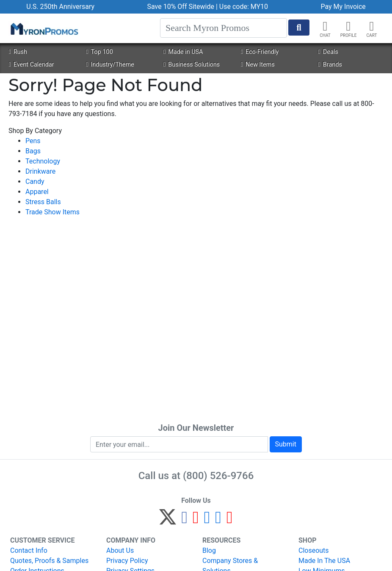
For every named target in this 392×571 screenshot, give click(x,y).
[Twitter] (168, 521)
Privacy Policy (127, 561)
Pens (33, 141)
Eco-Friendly (260, 52)
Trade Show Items (52, 212)
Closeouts (314, 550)
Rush (18, 52)
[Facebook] (184, 521)
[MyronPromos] (44, 28)
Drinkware (40, 171)
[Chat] (325, 26)
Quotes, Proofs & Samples (49, 561)
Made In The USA (324, 561)
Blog (209, 550)
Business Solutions (192, 65)
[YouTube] (230, 521)
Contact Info (29, 550)
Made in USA (183, 52)
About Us (120, 550)
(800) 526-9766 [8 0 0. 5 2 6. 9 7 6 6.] (218, 476)
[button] (348, 26)
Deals (328, 52)
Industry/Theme (110, 65)
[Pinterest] (196, 521)
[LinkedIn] (218, 521)
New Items (258, 65)
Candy (35, 182)
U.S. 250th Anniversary (60, 7)
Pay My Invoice (343, 7)
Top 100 (99, 52)
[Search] (224, 28)
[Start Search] (299, 28)
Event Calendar (31, 65)
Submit (286, 444)
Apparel (37, 192)
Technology (43, 161)
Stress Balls (43, 202)
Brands (330, 65)
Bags (33, 151)
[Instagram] (207, 521)
